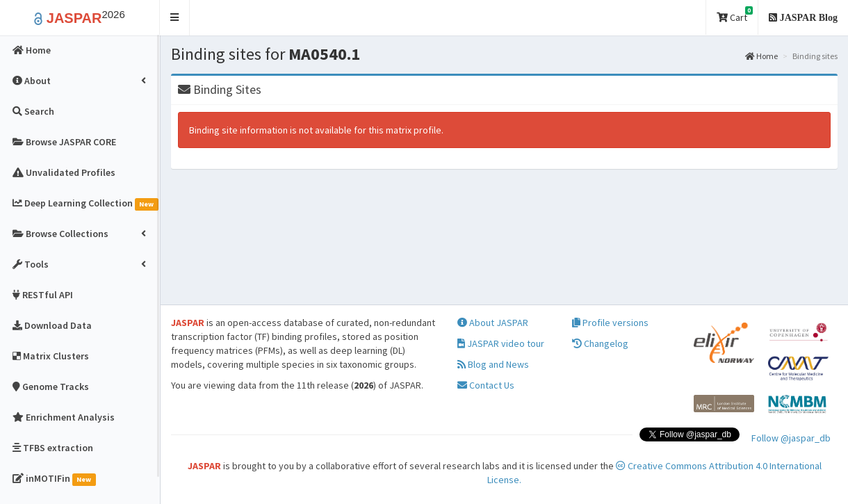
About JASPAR (493, 323)
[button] (175, 18)
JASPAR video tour (501, 343)
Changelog (600, 343)
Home (761, 56)
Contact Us (486, 385)
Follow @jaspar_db (791, 438)
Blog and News (493, 364)
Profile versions (610, 323)
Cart (735, 15)
